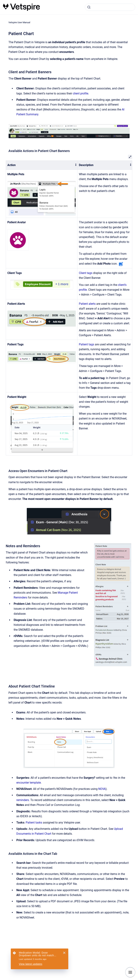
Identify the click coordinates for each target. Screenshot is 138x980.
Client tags (86, 273)
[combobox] (110, 7)
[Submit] (89, 7)
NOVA (102, 789)
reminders (23, 800)
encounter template (29, 783)
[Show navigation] (130, 972)
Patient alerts (87, 304)
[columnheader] (42, 165)
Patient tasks (34, 823)
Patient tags (87, 344)
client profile (80, 93)
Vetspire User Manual (19, 22)
